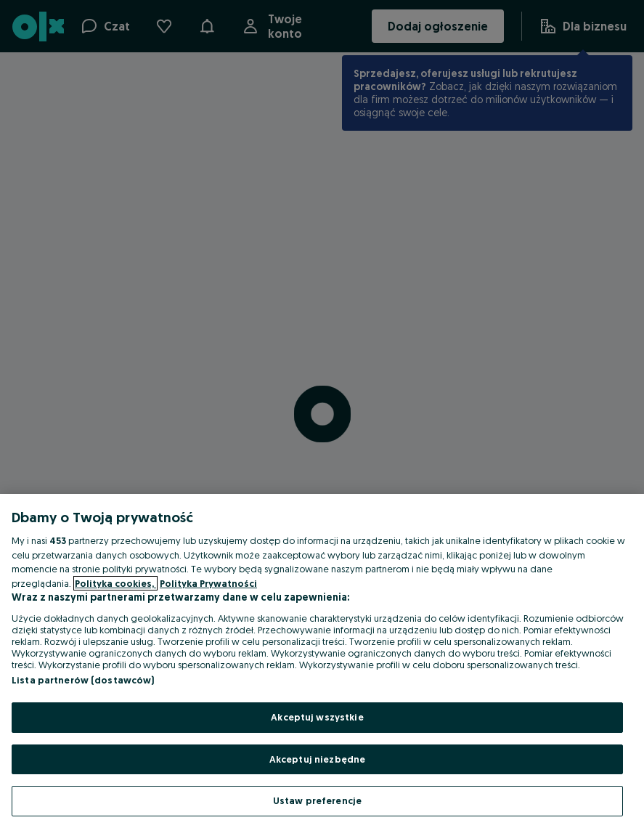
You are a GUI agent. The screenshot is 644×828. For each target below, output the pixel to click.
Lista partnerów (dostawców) (83, 680)
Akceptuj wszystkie (317, 717)
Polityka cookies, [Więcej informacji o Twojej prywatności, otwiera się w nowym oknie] (115, 583)
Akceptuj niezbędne (317, 759)
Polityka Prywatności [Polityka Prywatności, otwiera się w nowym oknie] (208, 583)
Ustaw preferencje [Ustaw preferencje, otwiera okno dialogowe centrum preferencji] (317, 800)
